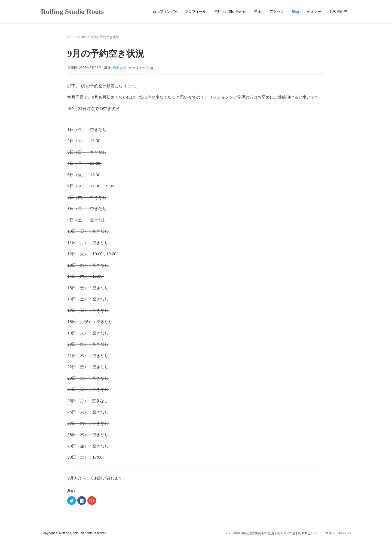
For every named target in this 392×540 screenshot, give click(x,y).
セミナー (314, 12)
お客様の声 (338, 12)
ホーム (72, 37)
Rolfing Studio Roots (72, 12)
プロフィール (195, 12)
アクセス (277, 12)
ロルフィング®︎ (165, 12)
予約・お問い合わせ (230, 12)
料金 (258, 12)
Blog (295, 12)
